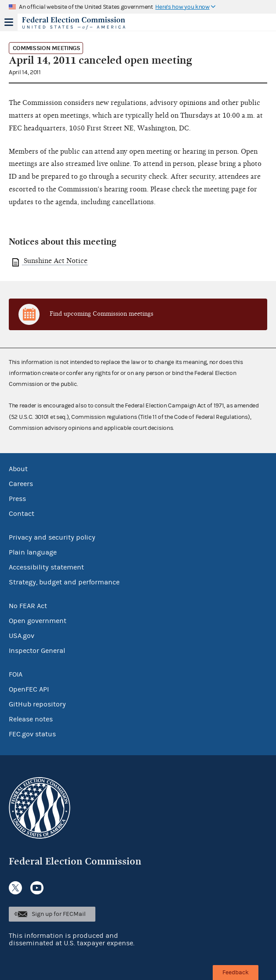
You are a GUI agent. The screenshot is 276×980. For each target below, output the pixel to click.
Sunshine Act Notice (55, 261)
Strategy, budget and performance (64, 582)
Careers (21, 484)
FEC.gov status (32, 734)
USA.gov (22, 636)
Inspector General (37, 651)
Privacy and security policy (52, 537)
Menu (9, 22)
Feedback (236, 973)
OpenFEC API (29, 689)
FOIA (16, 674)
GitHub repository (37, 704)
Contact (22, 514)
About (18, 469)
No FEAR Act (28, 606)
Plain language (33, 552)
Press (17, 499)
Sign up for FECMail (59, 914)
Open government (38, 621)
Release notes (31, 719)
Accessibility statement (46, 567)
